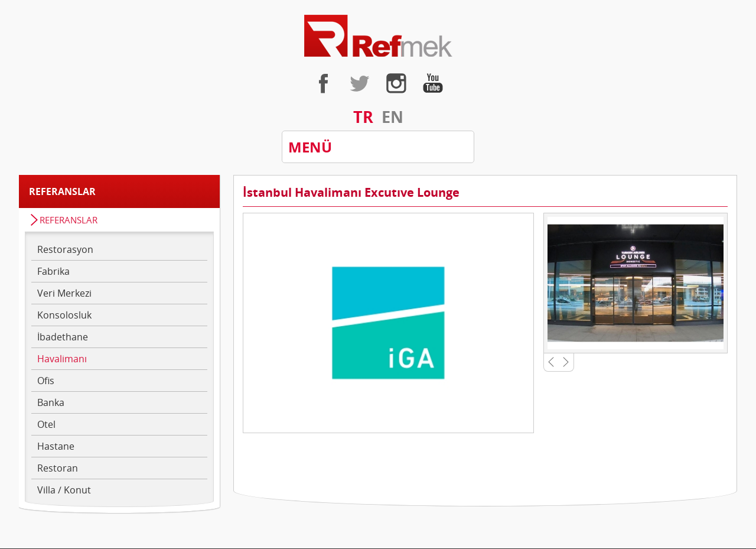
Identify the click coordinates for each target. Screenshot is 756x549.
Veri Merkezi (64, 293)
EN (392, 117)
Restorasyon (65, 249)
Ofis (46, 381)
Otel (46, 424)
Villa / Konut (64, 490)
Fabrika (53, 271)
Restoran (58, 468)
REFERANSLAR (69, 220)
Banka (51, 402)
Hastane (56, 446)
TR (363, 117)
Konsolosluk (64, 315)
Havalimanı (62, 359)
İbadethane (63, 337)
